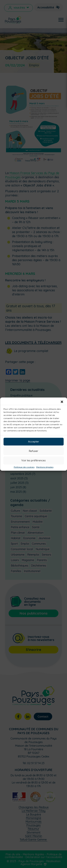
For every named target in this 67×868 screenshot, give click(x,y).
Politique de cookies (24, 467)
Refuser (34, 451)
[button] (62, 402)
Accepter (34, 442)
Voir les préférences (33, 460)
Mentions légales (45, 467)
